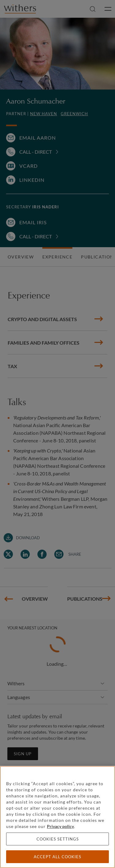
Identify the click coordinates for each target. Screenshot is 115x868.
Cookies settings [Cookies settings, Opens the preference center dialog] (58, 839)
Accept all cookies (57, 857)
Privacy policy (60, 826)
